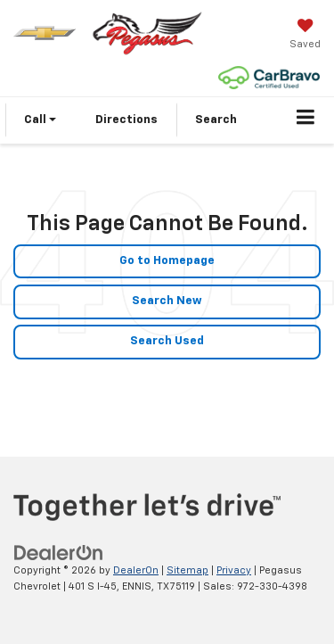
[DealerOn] (59, 553)
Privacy (234, 570)
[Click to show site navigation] (306, 120)
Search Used (167, 341)
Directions (126, 120)
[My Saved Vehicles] (305, 36)
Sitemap (187, 570)
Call (40, 120)
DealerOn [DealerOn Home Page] (136, 570)
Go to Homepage (167, 261)
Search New (167, 301)
